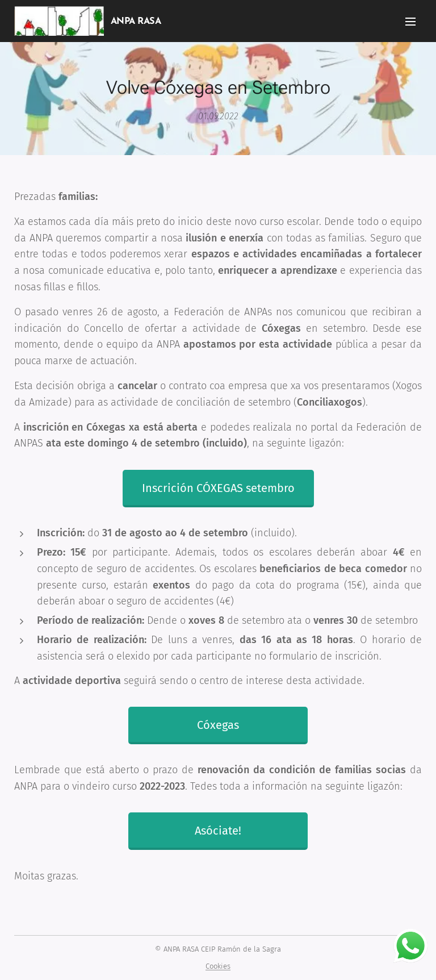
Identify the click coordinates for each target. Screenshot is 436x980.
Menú (410, 22)
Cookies (218, 966)
